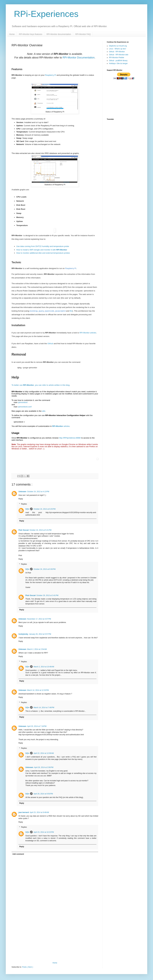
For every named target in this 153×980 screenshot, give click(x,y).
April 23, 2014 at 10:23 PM (44, 832)
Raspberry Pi (51, 75)
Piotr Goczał (24, 530)
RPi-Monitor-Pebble (117, 58)
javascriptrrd (60, 311)
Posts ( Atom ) (27, 967)
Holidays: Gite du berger (118, 63)
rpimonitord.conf (25, 407)
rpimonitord (23, 402)
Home (12, 34)
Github (50, 344)
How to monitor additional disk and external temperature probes (43, 253)
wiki (44, 411)
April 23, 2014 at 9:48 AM (39, 812)
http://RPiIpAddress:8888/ (70, 438)
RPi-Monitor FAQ (83, 34)
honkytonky (23, 634)
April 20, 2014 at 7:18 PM (37, 726)
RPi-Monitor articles (88, 333)
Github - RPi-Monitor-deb (119, 55)
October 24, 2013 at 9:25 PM (44, 509)
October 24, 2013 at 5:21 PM (40, 530)
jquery (41, 311)
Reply (21, 499)
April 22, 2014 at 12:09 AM (44, 753)
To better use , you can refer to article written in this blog (41, 385)
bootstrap (34, 311)
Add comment (18, 854)
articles (61, 426)
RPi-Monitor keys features (31, 34)
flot (71, 311)
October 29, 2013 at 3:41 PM (47, 595)
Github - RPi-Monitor (117, 52)
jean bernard (24, 812)
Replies (24, 504)
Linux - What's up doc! (117, 49)
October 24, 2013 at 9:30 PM (44, 569)
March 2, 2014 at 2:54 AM (37, 649)
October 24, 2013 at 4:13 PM (38, 492)
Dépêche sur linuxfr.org (118, 46)
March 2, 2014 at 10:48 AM (44, 667)
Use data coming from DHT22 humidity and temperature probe (43, 246)
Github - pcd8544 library (118, 61)
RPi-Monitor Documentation (79, 58)
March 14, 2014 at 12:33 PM (38, 690)
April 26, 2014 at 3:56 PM (44, 767)
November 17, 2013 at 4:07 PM (39, 619)
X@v (27, 509)
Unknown (22, 492)
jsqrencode (50, 311)
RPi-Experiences (45, 14)
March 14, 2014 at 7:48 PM (44, 708)
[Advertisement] (55, 940)
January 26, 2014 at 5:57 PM (40, 634)
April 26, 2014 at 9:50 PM (43, 794)
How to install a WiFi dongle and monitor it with (42, 250)
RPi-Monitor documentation (59, 34)
